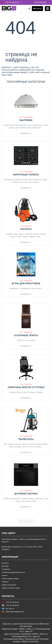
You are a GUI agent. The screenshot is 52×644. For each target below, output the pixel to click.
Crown (11, 447)
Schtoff (6, 125)
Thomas (33, 444)
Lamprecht (28, 234)
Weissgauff (37, 128)
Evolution (31, 392)
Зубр (38, 237)
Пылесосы (26, 439)
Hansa (27, 340)
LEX (29, 125)
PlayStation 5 (26, 288)
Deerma (18, 444)
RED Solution (42, 444)
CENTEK (38, 447)
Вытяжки (26, 120)
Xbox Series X (37, 288)
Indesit (34, 501)
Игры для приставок (26, 283)
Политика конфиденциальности (13, 572)
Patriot (12, 237)
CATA (46, 125)
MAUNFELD (15, 125)
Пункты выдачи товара (10, 579)
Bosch (31, 180)
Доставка (5, 566)
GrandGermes (37, 125)
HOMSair (23, 128)
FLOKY (24, 392)
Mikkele (32, 237)
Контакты (5, 563)
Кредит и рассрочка (9, 585)
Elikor (29, 128)
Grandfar (9, 234)
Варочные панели (26, 175)
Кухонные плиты (26, 335)
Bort (6, 444)
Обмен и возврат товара (11, 588)
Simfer (45, 180)
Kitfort (31, 447)
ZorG (17, 128)
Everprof (12, 392)
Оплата (5, 575)
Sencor (25, 447)
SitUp (19, 392)
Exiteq (11, 128)
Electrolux (38, 180)
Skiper (21, 234)
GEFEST (23, 125)
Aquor (16, 234)
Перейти (26, 133)
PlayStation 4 (15, 288)
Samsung (26, 444)
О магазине (6, 569)
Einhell (36, 234)
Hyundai (43, 234)
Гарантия (5, 582)
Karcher (11, 444)
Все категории (26, 521)
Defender (39, 392)
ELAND (18, 237)
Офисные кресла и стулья (26, 387)
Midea (33, 340)
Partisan (25, 237)
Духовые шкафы (26, 494)
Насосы (26, 229)
